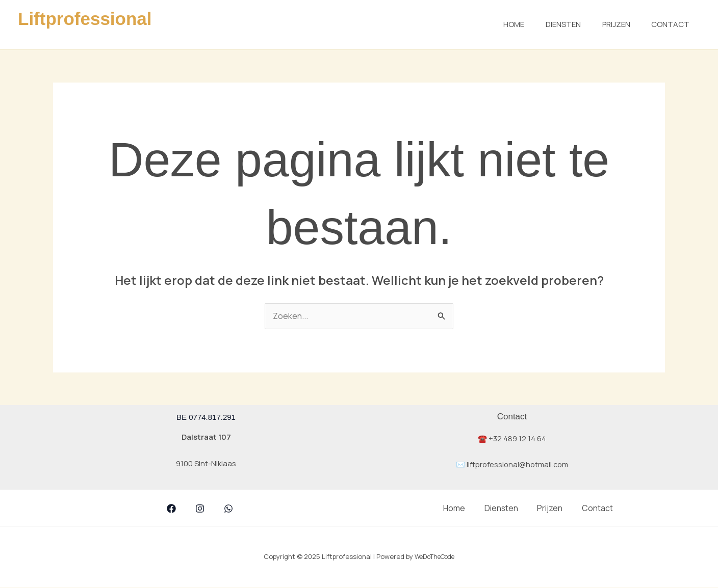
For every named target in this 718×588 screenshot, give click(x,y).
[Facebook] (171, 509)
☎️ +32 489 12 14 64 (512, 438)
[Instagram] (200, 509)
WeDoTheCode (435, 557)
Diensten (553, 24)
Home (499, 24)
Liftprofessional (85, 19)
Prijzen (610, 24)
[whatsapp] (228, 509)
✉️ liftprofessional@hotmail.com (512, 465)
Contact (668, 24)
